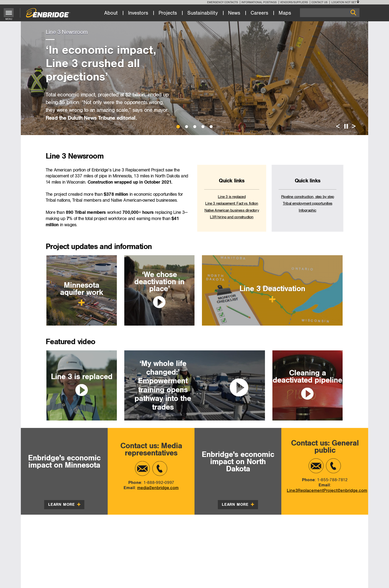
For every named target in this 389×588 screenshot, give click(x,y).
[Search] (330, 13)
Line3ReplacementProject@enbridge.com (327, 490)
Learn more (64, 505)
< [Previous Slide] (338, 126)
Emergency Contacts (223, 2)
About (111, 13)
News (234, 13)
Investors (138, 13)
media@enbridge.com (158, 488)
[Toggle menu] (9, 13)
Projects (168, 13)
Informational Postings (259, 2)
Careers (259, 13)
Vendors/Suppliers (294, 2)
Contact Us (319, 2)
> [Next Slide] (354, 126)
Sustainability (203, 13)
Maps (285, 13)
